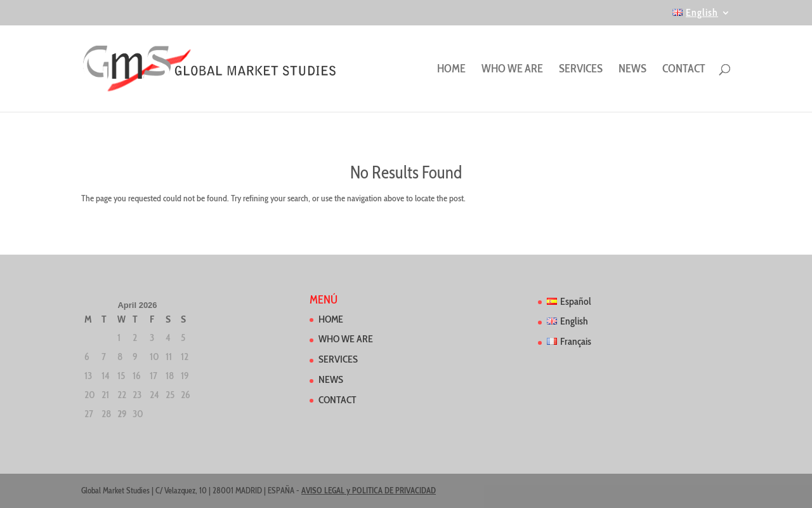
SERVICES (581, 70)
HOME (451, 70)
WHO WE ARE (512, 70)
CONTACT (684, 70)
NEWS (632, 70)
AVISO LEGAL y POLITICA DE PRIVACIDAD (369, 490)
